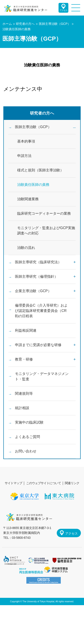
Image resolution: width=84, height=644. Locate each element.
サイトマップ (13, 483)
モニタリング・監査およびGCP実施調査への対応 (46, 231)
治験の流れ (26, 248)
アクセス (63, 10)
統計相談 (22, 408)
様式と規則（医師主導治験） (40, 170)
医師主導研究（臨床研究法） (38, 262)
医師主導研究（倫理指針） (36, 276)
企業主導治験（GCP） (33, 291)
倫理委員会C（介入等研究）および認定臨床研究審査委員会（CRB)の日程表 (41, 311)
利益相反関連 (26, 330)
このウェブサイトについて (44, 483)
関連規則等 (24, 393)
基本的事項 (26, 141)
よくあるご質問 (27, 437)
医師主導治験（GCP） (33, 127)
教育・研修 (24, 359)
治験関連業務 (28, 199)
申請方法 (24, 156)
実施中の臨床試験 (29, 422)
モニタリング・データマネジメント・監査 (42, 376)
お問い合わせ (26, 451)
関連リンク (72, 483)
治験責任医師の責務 (33, 185)
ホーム (7, 24)
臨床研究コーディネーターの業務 (44, 213)
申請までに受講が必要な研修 (38, 345)
